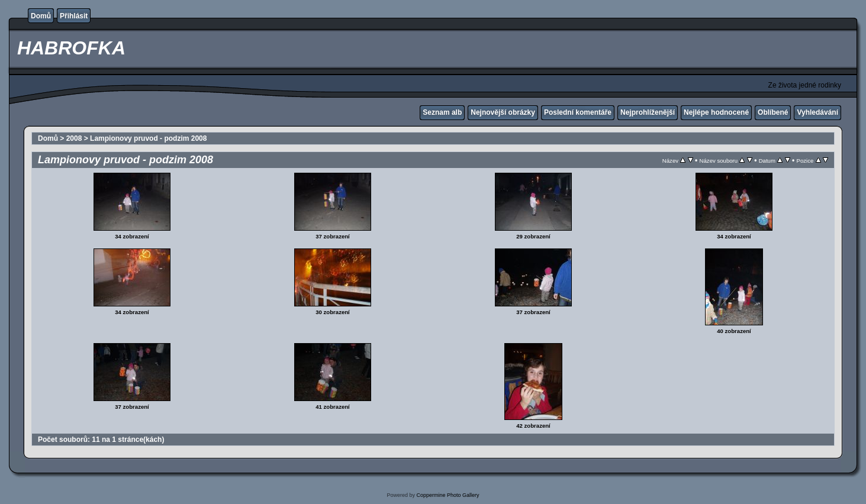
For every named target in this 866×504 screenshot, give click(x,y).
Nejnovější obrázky (503, 112)
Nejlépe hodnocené (716, 112)
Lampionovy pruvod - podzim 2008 (148, 138)
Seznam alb (442, 112)
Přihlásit (74, 16)
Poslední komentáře (578, 112)
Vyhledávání (817, 112)
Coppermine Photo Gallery (448, 495)
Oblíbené (773, 112)
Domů (41, 16)
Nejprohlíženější (648, 112)
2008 (74, 138)
